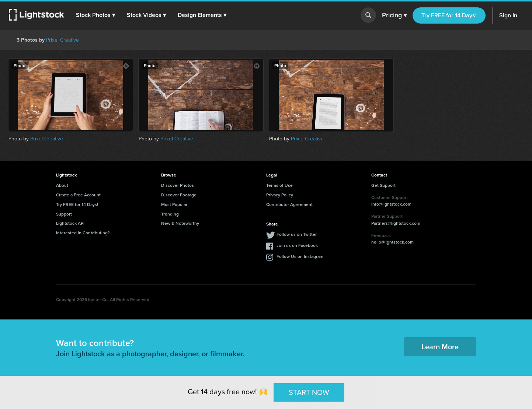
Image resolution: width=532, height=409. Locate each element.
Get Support (383, 185)
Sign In (508, 15)
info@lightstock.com (391, 204)
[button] (95, 15)
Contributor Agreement (289, 204)
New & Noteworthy (180, 223)
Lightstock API (70, 223)
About (62, 185)
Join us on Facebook (297, 245)
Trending (170, 214)
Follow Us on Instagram (300, 256)
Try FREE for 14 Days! (449, 15)
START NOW (309, 392)
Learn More (440, 347)
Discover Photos (178, 185)
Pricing (394, 15)
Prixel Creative (62, 40)
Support (64, 214)
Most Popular (174, 204)
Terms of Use (279, 185)
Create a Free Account (78, 195)
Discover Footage (179, 195)
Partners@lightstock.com (396, 223)
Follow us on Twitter (297, 234)
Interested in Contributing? (83, 233)
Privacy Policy (280, 195)
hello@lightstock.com (392, 242)
